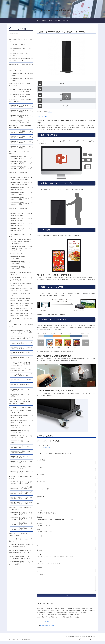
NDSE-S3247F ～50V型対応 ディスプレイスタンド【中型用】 (21, 462)
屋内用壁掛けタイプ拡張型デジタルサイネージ (22, 294)
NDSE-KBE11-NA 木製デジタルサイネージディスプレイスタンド (22, 422)
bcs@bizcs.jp (47, 447)
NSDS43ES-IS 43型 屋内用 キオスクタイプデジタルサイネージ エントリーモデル (21, 158)
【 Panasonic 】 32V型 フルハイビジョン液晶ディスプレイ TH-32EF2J (20, 540)
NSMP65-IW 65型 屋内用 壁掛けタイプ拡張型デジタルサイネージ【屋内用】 (22, 305)
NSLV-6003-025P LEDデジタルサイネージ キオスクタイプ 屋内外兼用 (22, 95)
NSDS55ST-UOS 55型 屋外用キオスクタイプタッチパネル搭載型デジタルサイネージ (21, 557)
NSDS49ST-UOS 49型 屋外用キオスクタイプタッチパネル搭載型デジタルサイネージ (21, 552)
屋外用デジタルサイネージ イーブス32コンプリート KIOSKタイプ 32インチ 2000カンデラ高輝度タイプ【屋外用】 (21, 401)
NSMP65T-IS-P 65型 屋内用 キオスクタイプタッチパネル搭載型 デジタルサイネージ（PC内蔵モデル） (21, 241)
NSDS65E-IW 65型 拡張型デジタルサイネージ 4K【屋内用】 (21, 268)
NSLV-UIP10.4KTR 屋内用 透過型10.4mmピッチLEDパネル (20, 273)
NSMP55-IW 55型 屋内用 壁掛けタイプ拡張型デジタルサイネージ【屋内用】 (21, 289)
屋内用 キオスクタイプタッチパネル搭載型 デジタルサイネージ (20, 101)
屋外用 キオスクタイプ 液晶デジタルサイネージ (20, 173)
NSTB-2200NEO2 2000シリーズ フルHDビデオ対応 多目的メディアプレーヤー (22, 338)
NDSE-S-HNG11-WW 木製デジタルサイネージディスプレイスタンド (21, 467)
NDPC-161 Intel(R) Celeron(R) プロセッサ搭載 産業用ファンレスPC (21, 370)
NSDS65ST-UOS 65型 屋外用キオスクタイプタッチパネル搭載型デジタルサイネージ (21, 563)
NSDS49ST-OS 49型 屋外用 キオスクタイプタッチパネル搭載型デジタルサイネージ (22, 137)
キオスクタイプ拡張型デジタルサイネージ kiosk (21, 235)
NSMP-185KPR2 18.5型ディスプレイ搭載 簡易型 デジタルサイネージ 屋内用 (21, 488)
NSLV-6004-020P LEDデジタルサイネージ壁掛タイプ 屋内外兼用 (22, 284)
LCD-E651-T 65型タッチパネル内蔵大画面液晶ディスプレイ (21, 320)
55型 (46, 116)
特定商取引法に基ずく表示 (47, 628)
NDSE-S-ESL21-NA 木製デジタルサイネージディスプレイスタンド (21, 452)
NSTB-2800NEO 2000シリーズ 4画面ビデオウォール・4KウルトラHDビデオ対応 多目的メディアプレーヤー (22, 332)
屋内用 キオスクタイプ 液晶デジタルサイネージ (20, 209)
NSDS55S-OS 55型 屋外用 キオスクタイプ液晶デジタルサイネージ (21, 199)
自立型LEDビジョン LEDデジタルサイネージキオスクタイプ (21, 85)
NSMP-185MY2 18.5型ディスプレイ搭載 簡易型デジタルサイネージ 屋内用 (21, 503)
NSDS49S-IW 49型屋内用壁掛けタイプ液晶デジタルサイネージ (21, 519)
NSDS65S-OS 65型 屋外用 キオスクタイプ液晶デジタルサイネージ (21, 204)
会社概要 (68, 639)
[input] (21, 34)
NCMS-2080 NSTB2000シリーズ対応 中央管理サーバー (22, 353)
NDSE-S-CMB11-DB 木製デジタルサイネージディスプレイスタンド (21, 437)
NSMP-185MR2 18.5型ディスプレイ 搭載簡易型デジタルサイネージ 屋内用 (21, 498)
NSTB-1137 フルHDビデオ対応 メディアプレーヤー (22, 385)
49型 (42, 116)
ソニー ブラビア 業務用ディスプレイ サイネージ (21, 40)
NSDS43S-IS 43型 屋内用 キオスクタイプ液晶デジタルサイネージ (21, 215)
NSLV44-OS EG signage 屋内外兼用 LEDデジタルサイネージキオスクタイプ (21, 90)
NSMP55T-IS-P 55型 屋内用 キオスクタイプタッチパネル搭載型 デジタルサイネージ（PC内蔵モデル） (21, 248)
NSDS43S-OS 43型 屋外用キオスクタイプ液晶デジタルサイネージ (22, 189)
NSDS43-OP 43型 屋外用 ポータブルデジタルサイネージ (21, 49)
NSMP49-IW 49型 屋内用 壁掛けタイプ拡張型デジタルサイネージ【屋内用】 (21, 310)
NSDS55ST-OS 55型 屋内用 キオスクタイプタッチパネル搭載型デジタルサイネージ (22, 142)
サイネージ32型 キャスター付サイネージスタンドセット (22, 74)
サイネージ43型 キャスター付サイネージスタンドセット (22, 79)
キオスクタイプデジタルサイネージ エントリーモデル (21, 152)
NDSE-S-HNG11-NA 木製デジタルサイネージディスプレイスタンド (22, 457)
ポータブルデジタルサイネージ (17, 45)
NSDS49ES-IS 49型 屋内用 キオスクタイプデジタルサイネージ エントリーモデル (21, 163)
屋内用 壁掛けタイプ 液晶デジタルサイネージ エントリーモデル (20, 508)
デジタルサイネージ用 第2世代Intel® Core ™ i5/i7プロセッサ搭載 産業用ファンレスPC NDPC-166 (21, 364)
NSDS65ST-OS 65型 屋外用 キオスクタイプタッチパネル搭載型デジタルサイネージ (22, 147)
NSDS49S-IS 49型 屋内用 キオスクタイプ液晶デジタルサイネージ (21, 220)
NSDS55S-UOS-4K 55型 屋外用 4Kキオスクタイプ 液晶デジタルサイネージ (21, 179)
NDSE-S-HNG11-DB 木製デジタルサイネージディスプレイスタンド (22, 472)
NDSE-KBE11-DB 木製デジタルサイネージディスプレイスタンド (22, 417)
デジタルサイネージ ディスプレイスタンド (21, 407)
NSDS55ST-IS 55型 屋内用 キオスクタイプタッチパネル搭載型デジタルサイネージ (22, 116)
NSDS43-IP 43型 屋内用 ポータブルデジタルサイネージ (22, 54)
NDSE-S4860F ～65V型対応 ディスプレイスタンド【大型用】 (22, 412)
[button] (32, 33)
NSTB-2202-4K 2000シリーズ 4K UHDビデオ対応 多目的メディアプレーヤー (22, 348)
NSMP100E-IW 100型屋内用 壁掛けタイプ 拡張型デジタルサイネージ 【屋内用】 (22, 299)
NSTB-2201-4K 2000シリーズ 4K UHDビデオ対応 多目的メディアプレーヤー (22, 343)
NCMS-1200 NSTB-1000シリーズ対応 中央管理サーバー (21, 395)
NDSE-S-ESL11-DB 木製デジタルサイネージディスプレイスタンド (22, 432)
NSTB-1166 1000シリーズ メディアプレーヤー (22, 380)
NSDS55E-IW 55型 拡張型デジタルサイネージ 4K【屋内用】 (21, 263)
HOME (63, 639)
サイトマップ (93, 639)
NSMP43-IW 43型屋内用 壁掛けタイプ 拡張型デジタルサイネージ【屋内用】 (21, 315)
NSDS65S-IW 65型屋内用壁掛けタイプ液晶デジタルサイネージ (21, 529)
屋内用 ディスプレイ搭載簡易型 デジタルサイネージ (20, 477)
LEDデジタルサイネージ (15, 253)
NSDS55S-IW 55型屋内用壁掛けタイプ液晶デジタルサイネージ (21, 524)
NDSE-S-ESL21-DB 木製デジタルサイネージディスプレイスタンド (22, 447)
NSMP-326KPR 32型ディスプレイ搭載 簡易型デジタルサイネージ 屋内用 (21, 483)
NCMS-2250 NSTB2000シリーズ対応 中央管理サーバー (22, 358)
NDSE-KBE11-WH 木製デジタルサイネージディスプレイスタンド (21, 427)
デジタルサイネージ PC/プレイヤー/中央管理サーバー (21, 326)
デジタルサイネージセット (16, 70)
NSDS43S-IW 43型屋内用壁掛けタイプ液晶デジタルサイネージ (21, 514)
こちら (50, 112)
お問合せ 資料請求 (76, 639)
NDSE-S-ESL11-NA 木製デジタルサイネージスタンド (22, 442)
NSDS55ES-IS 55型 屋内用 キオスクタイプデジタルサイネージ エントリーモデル (21, 168)
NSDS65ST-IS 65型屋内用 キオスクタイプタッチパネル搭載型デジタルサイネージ (22, 121)
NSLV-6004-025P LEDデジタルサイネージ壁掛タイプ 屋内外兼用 (21, 279)
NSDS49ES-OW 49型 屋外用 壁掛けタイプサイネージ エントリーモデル (21, 60)
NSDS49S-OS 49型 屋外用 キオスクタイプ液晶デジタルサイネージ (21, 194)
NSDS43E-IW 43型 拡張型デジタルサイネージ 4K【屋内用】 (21, 258)
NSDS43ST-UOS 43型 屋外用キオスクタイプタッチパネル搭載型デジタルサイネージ (21, 546)
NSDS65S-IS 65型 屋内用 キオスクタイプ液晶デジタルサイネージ (21, 230)
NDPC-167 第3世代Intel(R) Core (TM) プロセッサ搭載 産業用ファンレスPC (22, 375)
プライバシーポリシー (46, 624)
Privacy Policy (85, 639)
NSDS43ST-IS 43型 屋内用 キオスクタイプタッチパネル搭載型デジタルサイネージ (22, 106)
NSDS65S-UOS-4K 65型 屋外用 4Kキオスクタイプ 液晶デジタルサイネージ (21, 184)
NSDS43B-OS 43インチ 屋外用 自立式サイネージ (21, 65)
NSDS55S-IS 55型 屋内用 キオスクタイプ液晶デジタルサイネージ (21, 225)
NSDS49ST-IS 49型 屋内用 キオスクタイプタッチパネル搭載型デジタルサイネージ (22, 111)
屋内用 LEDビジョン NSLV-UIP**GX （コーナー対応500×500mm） (21, 534)
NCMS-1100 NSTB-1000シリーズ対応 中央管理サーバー (21, 390)
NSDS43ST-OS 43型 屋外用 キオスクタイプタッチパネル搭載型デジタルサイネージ (22, 132)
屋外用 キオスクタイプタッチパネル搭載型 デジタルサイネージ (20, 126)
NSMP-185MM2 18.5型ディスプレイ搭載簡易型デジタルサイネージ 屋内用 (21, 493)
